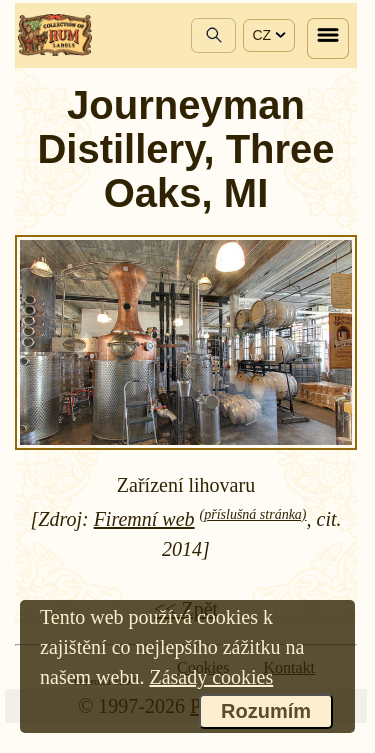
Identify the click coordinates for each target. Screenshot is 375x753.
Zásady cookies (211, 677)
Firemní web (144, 519)
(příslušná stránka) (253, 514)
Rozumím (266, 711)
